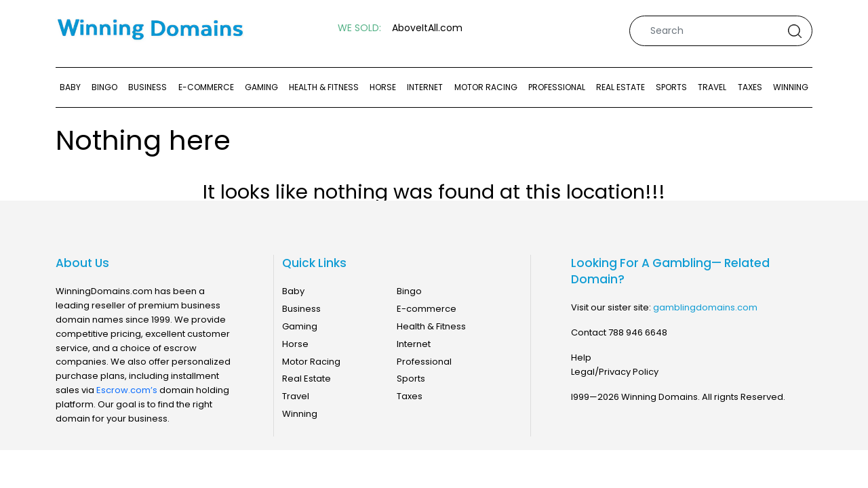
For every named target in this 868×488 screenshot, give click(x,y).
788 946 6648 (638, 332)
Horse (383, 87)
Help (581, 358)
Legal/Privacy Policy (615, 372)
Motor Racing (486, 87)
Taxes (750, 87)
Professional (557, 87)
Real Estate (620, 87)
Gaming (261, 87)
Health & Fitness (324, 87)
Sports (671, 87)
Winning (791, 87)
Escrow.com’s (127, 390)
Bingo (104, 87)
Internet (425, 87)
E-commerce (206, 87)
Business (147, 87)
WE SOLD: (359, 28)
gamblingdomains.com (705, 307)
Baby (70, 87)
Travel (712, 87)
